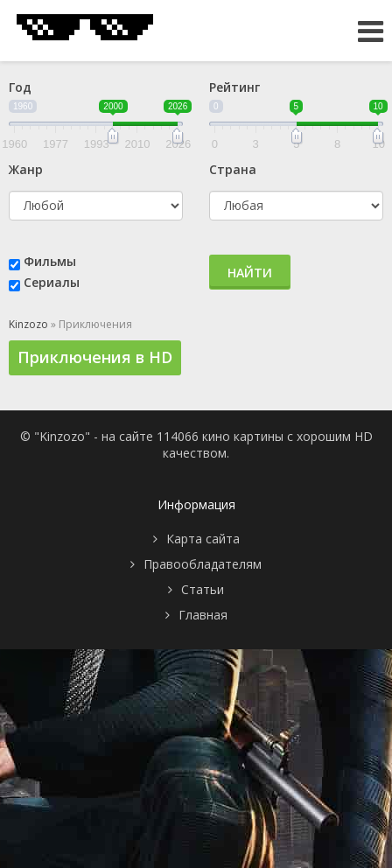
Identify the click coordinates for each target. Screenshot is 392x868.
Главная (203, 615)
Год (20, 87)
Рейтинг (234, 87)
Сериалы (52, 282)
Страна (233, 169)
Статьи (203, 589)
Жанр (26, 169)
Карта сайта (203, 539)
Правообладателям (203, 564)
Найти (250, 273)
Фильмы (50, 261)
